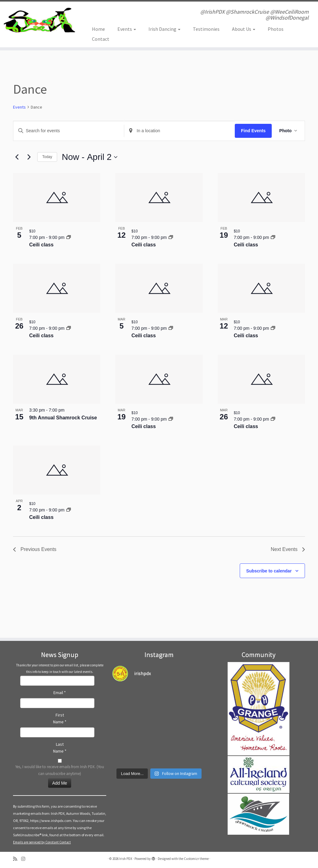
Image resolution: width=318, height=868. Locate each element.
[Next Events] (29, 157)
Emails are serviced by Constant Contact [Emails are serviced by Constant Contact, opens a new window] (42, 842)
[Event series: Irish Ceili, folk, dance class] (69, 237)
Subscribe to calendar (269, 571)
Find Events (253, 131)
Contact (101, 39)
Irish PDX (126, 859)
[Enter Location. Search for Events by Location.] (179, 131)
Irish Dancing (164, 29)
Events (127, 29)
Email (60, 693)
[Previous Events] (17, 157)
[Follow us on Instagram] (25, 859)
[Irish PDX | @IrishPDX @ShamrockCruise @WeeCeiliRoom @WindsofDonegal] (37, 20)
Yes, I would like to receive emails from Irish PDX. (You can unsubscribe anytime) (60, 770)
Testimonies (206, 29)
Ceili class (41, 245)
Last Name (60, 748)
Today (47, 157)
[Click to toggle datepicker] (90, 157)
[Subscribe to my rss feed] (17, 859)
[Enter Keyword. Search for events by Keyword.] (69, 131)
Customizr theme (196, 859)
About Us (244, 29)
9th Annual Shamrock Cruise (63, 418)
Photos (276, 29)
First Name (60, 718)
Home (98, 29)
